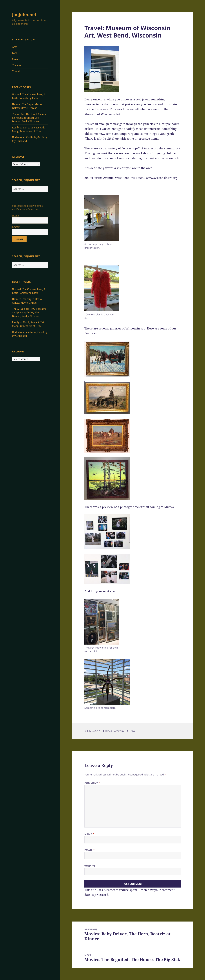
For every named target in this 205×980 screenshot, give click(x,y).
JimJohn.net (24, 14)
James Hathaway (115, 731)
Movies (16, 59)
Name (89, 834)
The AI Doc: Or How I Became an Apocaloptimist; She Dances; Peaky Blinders (29, 118)
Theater (17, 65)
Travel (16, 71)
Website (90, 866)
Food (15, 53)
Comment (92, 783)
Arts (15, 47)
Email (90, 850)
